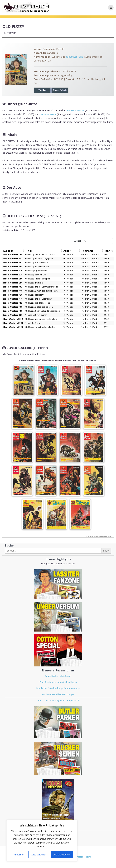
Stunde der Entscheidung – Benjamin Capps (58, 688)
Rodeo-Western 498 (12, 311)
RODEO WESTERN (74, 57)
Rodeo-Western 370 (12, 271)
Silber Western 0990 (13, 327)
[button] (24, 251)
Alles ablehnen (39, 855)
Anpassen (19, 855)
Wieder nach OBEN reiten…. (100, 537)
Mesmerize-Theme (82, 857)
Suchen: (78, 241)
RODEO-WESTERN (76, 110)
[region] (42, 841)
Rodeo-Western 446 (12, 299)
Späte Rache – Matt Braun (58, 676)
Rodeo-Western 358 (12, 267)
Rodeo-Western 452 (12, 303)
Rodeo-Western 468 (12, 307)
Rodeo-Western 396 (12, 283)
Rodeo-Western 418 (12, 291)
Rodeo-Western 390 (12, 279)
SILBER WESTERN (48, 114)
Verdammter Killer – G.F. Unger (58, 694)
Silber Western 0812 (13, 319)
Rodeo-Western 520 (12, 315)
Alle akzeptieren (62, 855)
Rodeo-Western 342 (12, 259)
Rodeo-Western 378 (12, 275)
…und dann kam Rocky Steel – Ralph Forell (58, 700)
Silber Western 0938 (13, 323)
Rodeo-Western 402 (12, 287)
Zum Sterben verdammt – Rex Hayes (58, 682)
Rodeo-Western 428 (12, 295)
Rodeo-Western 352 (12, 263)
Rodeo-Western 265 (12, 255)
